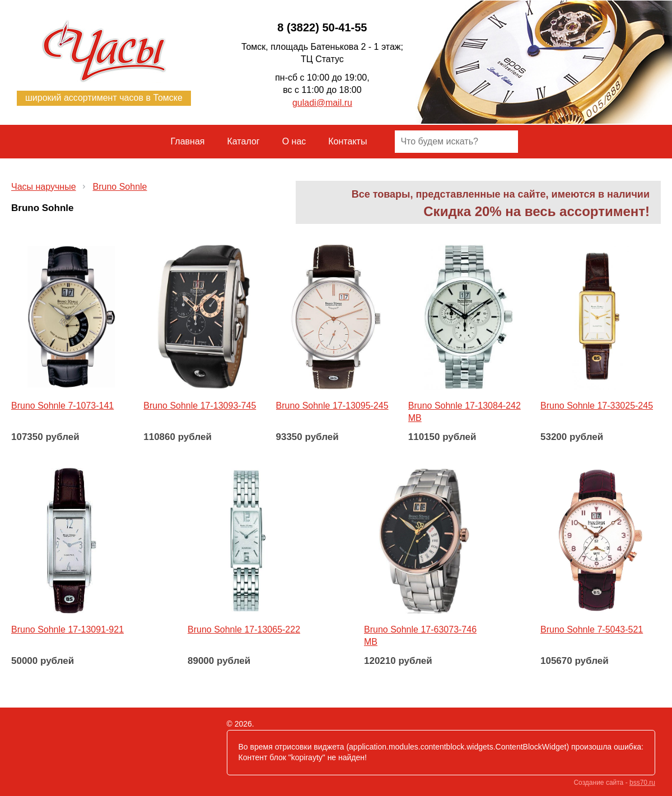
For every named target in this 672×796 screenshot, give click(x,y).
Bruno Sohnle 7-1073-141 (62, 406)
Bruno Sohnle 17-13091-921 (67, 629)
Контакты (347, 141)
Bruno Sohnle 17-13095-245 (332, 406)
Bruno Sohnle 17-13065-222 (244, 629)
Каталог (244, 141)
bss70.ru (642, 783)
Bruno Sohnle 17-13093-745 (200, 406)
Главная (188, 141)
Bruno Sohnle (120, 187)
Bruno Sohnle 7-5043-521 (592, 629)
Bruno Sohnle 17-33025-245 (597, 406)
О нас (294, 141)
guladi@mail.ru (322, 103)
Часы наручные (44, 187)
